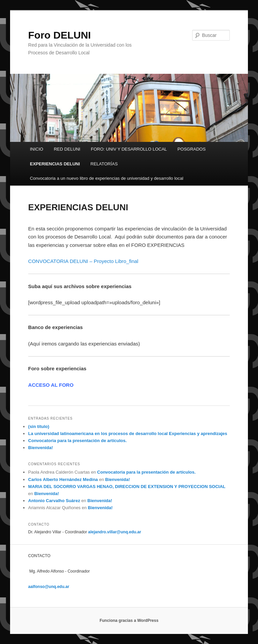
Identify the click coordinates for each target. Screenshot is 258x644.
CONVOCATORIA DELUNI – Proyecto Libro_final (83, 261)
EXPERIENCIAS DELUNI (55, 164)
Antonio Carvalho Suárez (54, 501)
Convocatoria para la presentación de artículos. (77, 441)
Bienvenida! (41, 448)
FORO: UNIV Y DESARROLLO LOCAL (129, 149)
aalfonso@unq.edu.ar (49, 587)
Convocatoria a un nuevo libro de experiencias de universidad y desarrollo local (107, 178)
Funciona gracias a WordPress (129, 621)
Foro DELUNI (60, 35)
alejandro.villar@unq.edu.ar (115, 532)
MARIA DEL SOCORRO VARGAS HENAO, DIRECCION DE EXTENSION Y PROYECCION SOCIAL (127, 487)
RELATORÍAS (104, 164)
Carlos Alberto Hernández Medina (63, 479)
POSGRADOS (191, 149)
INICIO (37, 149)
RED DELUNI (67, 149)
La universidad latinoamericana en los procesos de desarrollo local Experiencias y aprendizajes (128, 434)
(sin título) (39, 426)
